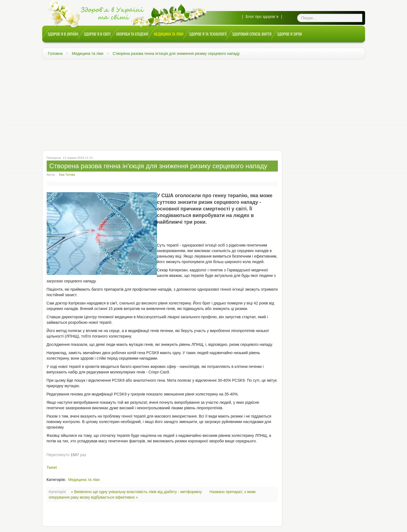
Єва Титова (67, 175)
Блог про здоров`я (262, 17)
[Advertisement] (204, 103)
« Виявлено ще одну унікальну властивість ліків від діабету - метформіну (137, 492)
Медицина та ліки (88, 54)
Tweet (52, 467)
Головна (55, 54)
